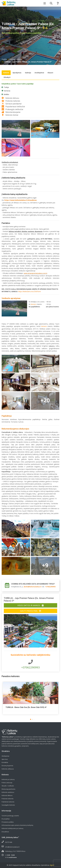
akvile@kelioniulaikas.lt (33, 587)
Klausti (50, 73)
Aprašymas (17, 73)
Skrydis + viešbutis (8, 786)
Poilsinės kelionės (16, 59)
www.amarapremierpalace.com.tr (36, 273)
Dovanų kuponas (7, 766)
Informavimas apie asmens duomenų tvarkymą (17, 825)
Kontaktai (5, 762)
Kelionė (6, 73)
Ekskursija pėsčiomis (8, 789)
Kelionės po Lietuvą (8, 779)
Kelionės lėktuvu (7, 795)
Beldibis (6, 94)
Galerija (28, 73)
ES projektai (6, 819)
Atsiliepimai (39, 73)
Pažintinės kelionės (8, 802)
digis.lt (52, 865)
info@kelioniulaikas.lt (12, 847)
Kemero (34, 304)
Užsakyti (7, 77)
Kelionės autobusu (8, 792)
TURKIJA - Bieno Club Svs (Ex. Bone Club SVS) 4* (26, 707)
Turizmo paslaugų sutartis (10, 816)
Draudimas (5, 832)
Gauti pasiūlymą (30, 611)
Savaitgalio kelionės (8, 805)
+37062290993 (50, 587)
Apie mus (5, 759)
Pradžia (4, 59)
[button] (31, 719)
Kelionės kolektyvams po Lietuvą (12, 828)
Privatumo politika (8, 822)
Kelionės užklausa (8, 769)
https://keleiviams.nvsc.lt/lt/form (30, 291)
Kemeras (7, 91)
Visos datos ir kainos (30, 605)
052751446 (9, 842)
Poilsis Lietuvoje (7, 783)
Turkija (6, 87)
